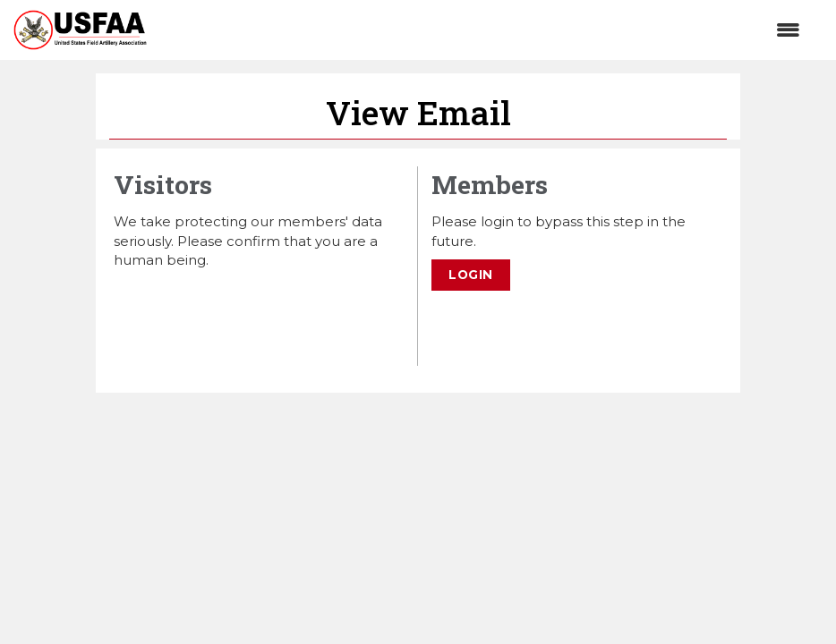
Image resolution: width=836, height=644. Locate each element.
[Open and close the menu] (482, 30)
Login (471, 275)
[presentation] (250, 313)
